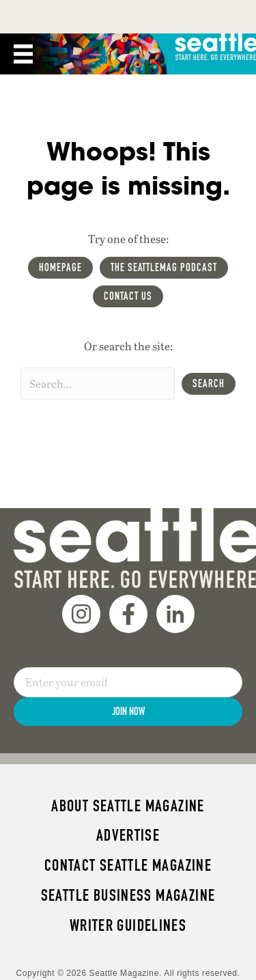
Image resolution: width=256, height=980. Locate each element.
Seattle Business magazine (128, 895)
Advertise (128, 835)
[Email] (128, 682)
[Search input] (98, 383)
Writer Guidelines (128, 925)
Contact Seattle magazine (128, 865)
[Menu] (23, 54)
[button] (209, 384)
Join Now (128, 711)
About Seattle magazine (128, 806)
